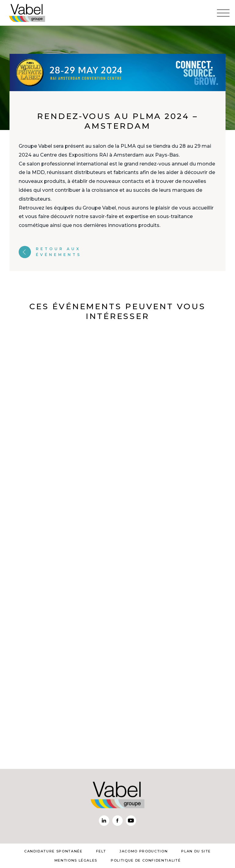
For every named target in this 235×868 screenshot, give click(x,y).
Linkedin (104, 821)
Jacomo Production (144, 851)
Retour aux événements (50, 252)
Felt (101, 851)
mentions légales (76, 860)
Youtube (131, 821)
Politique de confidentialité (146, 860)
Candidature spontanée (53, 851)
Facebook (117, 821)
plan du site (196, 851)
